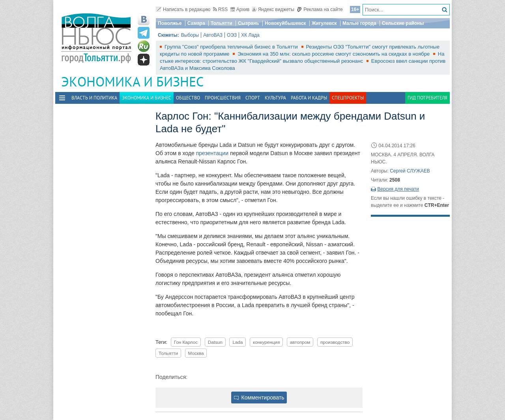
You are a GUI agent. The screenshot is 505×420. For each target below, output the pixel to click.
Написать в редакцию (183, 9)
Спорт (253, 98)
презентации (211, 153)
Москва (196, 353)
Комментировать (259, 397)
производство (335, 342)
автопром (300, 342)
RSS (221, 9)
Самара (196, 23)
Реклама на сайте (320, 9)
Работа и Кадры (309, 98)
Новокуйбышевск (285, 23)
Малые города (359, 23)
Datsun (215, 342)
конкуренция (266, 342)
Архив (240, 9)
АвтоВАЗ (213, 35)
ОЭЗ (232, 35)
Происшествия (223, 98)
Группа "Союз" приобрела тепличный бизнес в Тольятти (232, 47)
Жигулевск (324, 23)
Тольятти (222, 23)
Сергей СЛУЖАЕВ (410, 171)
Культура (275, 98)
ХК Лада (250, 35)
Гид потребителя (427, 98)
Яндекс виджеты (273, 9)
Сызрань (249, 23)
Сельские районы (403, 23)
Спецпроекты (348, 98)
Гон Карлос (186, 342)
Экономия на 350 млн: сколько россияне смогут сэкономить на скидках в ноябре (334, 54)
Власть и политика (94, 98)
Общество (188, 98)
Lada (238, 342)
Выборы (190, 35)
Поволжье (170, 23)
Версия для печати (398, 189)
